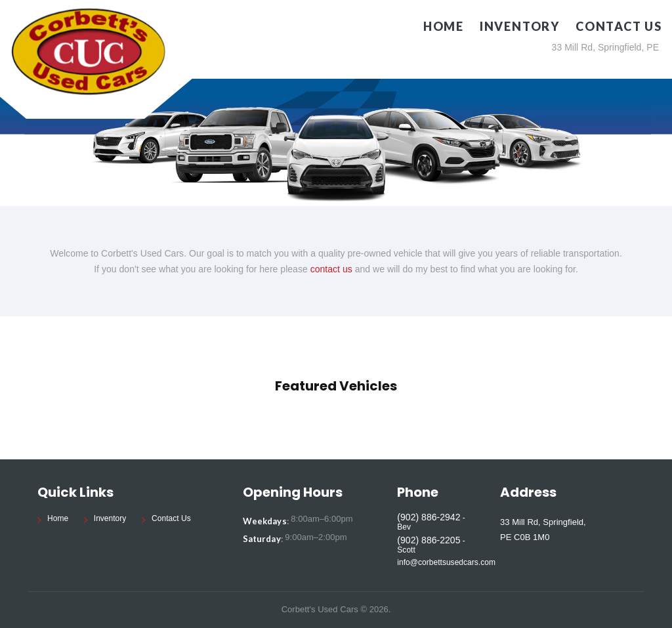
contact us (331, 269)
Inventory (520, 26)
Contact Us (619, 26)
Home (444, 26)
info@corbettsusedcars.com (446, 562)
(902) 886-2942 (429, 517)
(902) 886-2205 (429, 540)
